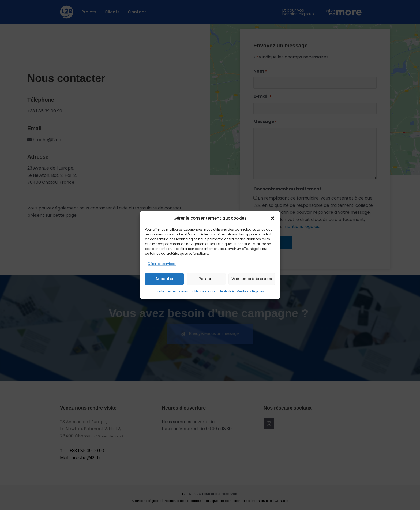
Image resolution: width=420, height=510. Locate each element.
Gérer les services (162, 264)
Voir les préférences (252, 279)
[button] (272, 219)
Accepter (165, 279)
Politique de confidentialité (212, 291)
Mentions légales (250, 291)
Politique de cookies (172, 291)
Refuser (206, 279)
